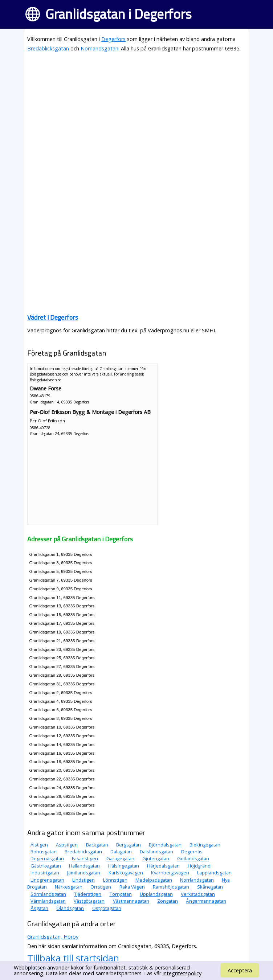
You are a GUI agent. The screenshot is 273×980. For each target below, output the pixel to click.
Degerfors (113, 39)
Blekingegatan (205, 845)
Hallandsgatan (84, 866)
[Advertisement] (136, 110)
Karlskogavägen (126, 873)
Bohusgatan (44, 852)
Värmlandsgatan (48, 901)
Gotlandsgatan (193, 859)
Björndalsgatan (165, 845)
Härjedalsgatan (163, 866)
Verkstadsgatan (198, 894)
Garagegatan (120, 859)
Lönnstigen (115, 880)
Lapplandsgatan (214, 873)
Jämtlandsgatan (84, 873)
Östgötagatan (107, 908)
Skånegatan (210, 887)
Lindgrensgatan (47, 880)
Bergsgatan (129, 845)
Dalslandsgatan (156, 852)
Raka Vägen (132, 887)
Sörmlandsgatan (48, 894)
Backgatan (97, 845)
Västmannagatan (131, 901)
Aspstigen (67, 845)
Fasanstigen (85, 859)
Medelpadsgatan (154, 880)
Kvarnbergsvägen (170, 873)
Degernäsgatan (47, 859)
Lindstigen (83, 880)
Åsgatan (39, 908)
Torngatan (121, 894)
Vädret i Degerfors (53, 317)
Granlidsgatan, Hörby (53, 937)
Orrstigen (101, 887)
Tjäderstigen (88, 894)
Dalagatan (121, 852)
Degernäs (192, 852)
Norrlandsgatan (99, 48)
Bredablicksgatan (48, 48)
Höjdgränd (199, 866)
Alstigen (39, 845)
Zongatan (168, 901)
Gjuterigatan (156, 859)
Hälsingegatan (124, 866)
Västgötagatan (89, 901)
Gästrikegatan (46, 866)
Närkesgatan (69, 887)
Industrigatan (45, 873)
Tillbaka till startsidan (73, 958)
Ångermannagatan (206, 901)
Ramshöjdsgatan (171, 887)
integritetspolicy (182, 973)
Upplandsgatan (156, 894)
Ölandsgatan (70, 908)
